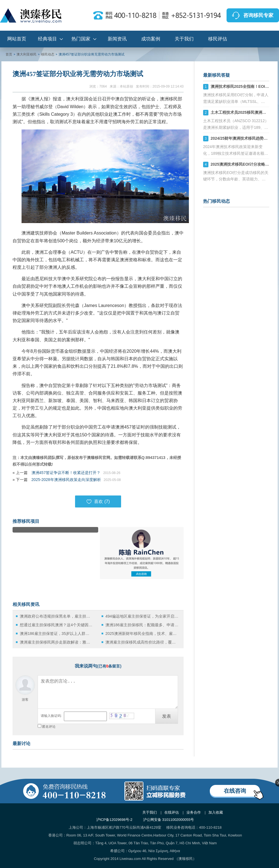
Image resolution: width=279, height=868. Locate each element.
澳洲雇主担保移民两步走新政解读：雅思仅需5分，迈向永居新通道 (56, 642)
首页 (9, 54)
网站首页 (17, 39)
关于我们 (184, 39)
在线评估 (172, 812)
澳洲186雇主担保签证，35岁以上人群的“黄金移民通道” (56, 634)
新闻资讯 (117, 39)
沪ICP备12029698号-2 (114, 820)
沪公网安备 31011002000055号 (169, 820)
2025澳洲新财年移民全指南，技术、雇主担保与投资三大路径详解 (142, 634)
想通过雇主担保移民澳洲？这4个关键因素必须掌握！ (56, 625)
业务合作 (194, 812)
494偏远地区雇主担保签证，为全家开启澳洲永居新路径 (142, 616)
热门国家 (81, 39)
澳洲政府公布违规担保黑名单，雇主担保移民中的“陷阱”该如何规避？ (56, 616)
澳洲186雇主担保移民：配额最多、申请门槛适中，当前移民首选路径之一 (142, 625)
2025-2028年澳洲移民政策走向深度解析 (66, 480)
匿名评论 (49, 727)
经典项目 (47, 39)
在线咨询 (235, 791)
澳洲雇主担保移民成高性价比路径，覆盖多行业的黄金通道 (142, 642)
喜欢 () (98, 502)
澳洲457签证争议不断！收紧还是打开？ (66, 473)
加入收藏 (216, 812)
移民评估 (218, 39)
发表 (167, 716)
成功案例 (151, 39)
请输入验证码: (51, 716)
